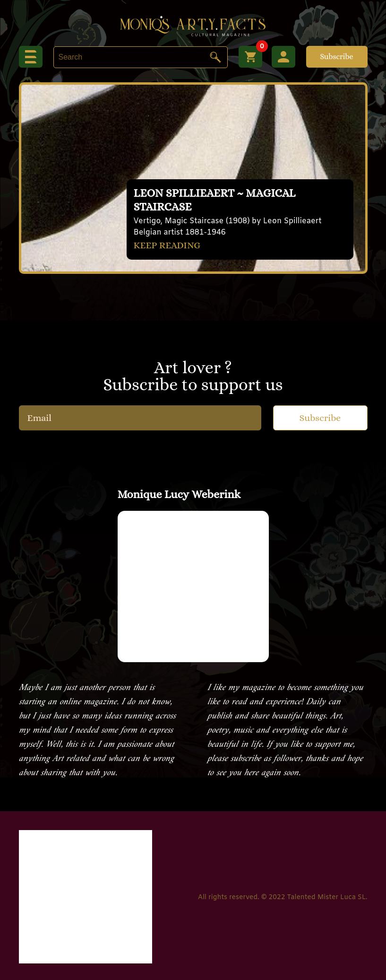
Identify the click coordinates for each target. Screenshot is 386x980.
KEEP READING (167, 245)
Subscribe (336, 57)
